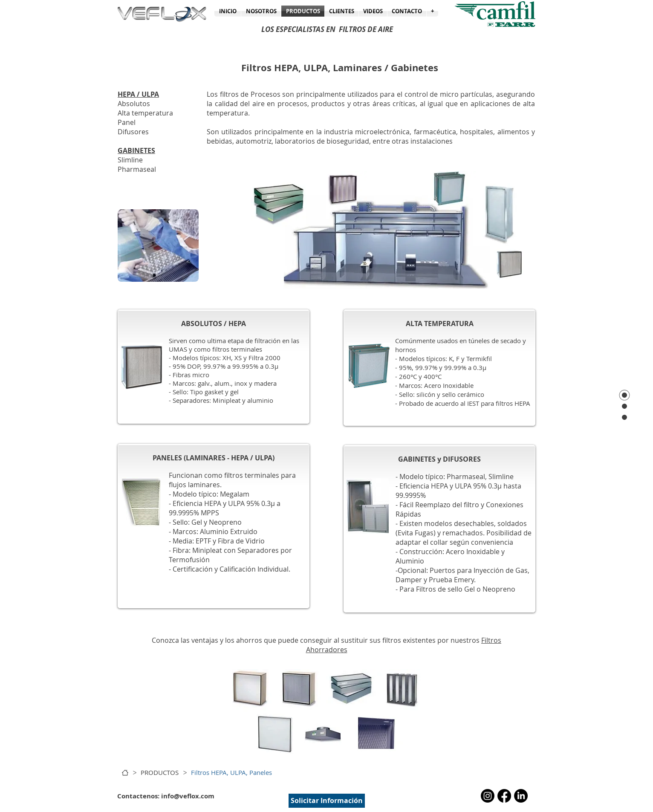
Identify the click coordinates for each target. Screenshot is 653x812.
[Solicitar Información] (327, 801)
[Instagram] (488, 796)
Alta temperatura (145, 113)
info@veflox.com (188, 796)
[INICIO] (125, 773)
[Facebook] (504, 796)
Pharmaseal (137, 169)
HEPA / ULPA (138, 94)
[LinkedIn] (521, 796)
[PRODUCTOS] (160, 773)
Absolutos (134, 104)
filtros (392, 640)
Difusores (133, 132)
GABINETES (136, 150)
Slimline (130, 160)
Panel (127, 122)
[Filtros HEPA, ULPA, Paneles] (231, 773)
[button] (432, 11)
